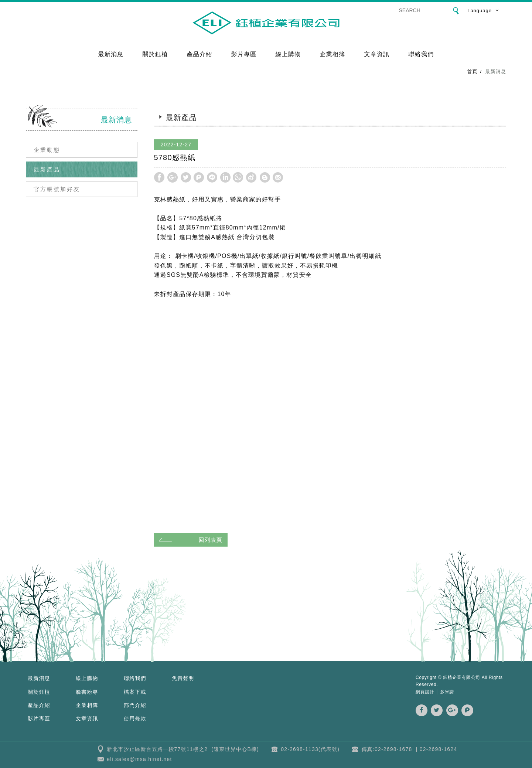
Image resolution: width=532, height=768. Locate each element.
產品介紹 (200, 54)
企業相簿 (333, 54)
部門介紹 (135, 705)
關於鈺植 (155, 54)
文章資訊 (377, 54)
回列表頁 (189, 540)
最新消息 (111, 54)
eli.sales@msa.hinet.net (139, 759)
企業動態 (47, 150)
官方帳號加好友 (57, 189)
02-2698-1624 (439, 749)
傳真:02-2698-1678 (387, 749)
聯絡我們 (421, 54)
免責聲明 (183, 678)
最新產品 (47, 169)
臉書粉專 (87, 692)
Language (480, 11)
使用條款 (135, 718)
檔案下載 (135, 692)
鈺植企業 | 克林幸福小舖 (266, 23)
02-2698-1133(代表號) (310, 749)
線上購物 (288, 54)
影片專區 (244, 54)
